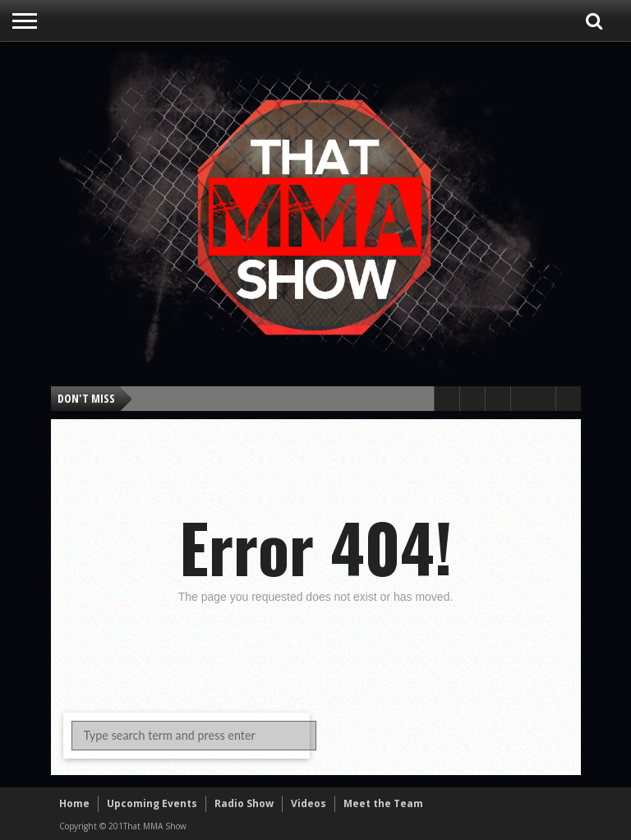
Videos (309, 803)
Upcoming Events (152, 803)
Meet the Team (383, 803)
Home (74, 803)
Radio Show (244, 803)
